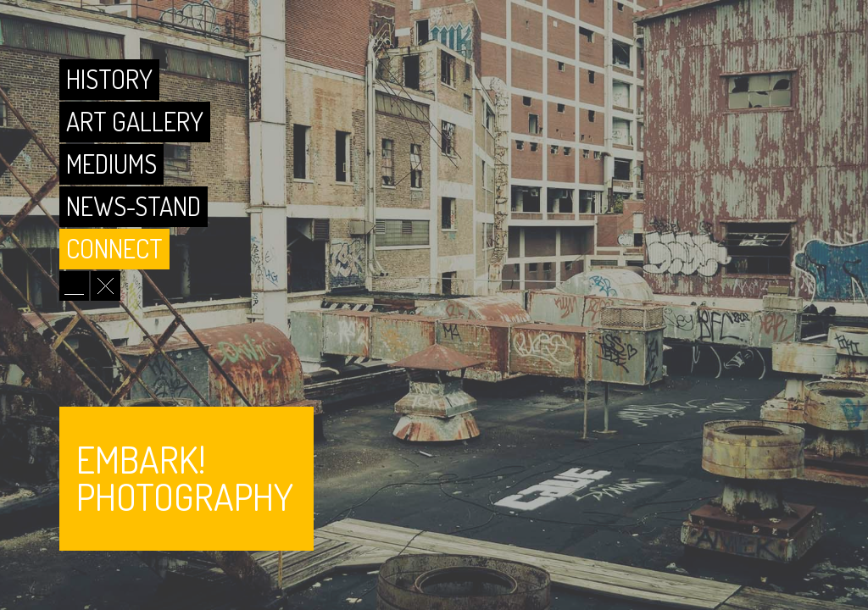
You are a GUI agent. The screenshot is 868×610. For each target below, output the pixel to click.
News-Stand (138, 206)
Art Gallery (139, 121)
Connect (119, 248)
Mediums (116, 164)
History (114, 79)
